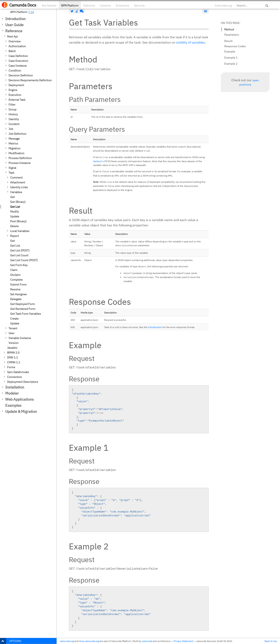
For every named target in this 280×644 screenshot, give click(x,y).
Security (139, 5)
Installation (15, 387)
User (11, 333)
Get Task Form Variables (26, 314)
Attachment (18, 182)
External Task (17, 100)
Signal (12, 168)
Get (12, 197)
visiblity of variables (191, 42)
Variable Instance (20, 338)
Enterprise (123, 5)
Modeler (12, 393)
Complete (16, 280)
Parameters (232, 35)
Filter (12, 105)
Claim (14, 270)
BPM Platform (70, 5)
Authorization (17, 46)
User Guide (14, 25)
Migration (14, 148)
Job (11, 129)
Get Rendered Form (23, 309)
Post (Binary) (18, 221)
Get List (15, 207)
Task (11, 173)
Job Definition (17, 134)
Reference (14, 31)
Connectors (14, 377)
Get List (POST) (20, 250)
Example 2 (231, 64)
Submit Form (18, 285)
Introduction (15, 19)
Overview (15, 41)
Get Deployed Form (22, 304)
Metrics (13, 143)
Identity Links (19, 187)
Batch (12, 51)
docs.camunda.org (89, 641)
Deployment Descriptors (23, 382)
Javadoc (12, 348)
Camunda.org (223, 5)
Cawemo (105, 5)
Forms (11, 367)
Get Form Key (19, 265)
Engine (13, 90)
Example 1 (231, 58)
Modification (16, 153)
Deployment (16, 85)
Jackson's (98, 161)
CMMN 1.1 (14, 362)
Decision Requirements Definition (30, 80)
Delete (14, 226)
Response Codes (235, 46)
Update (15, 216)
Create (14, 319)
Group (12, 109)
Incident (14, 124)
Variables (16, 192)
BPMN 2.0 (13, 353)
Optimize (89, 5)
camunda (147, 641)
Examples (13, 405)
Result (228, 41)
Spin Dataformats (18, 372)
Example (230, 51)
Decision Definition (21, 75)
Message (14, 139)
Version (13, 343)
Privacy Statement (183, 641)
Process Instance (20, 163)
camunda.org (67, 641)
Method (229, 29)
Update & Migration (21, 411)
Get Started (49, 5)
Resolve (15, 289)
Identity (14, 119)
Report (14, 236)
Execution (15, 95)
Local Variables (20, 231)
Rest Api (12, 36)
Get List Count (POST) (24, 260)
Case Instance (18, 66)
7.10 (31, 12)
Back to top (271, 641)
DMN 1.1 (12, 357)
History (13, 114)
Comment (16, 178)
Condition (15, 71)
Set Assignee (18, 294)
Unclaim (15, 275)
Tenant (13, 328)
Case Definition (18, 56)
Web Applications (20, 399)
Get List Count (19, 255)
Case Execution (18, 61)
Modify (14, 212)
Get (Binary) (18, 202)
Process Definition (20, 158)
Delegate (16, 299)
